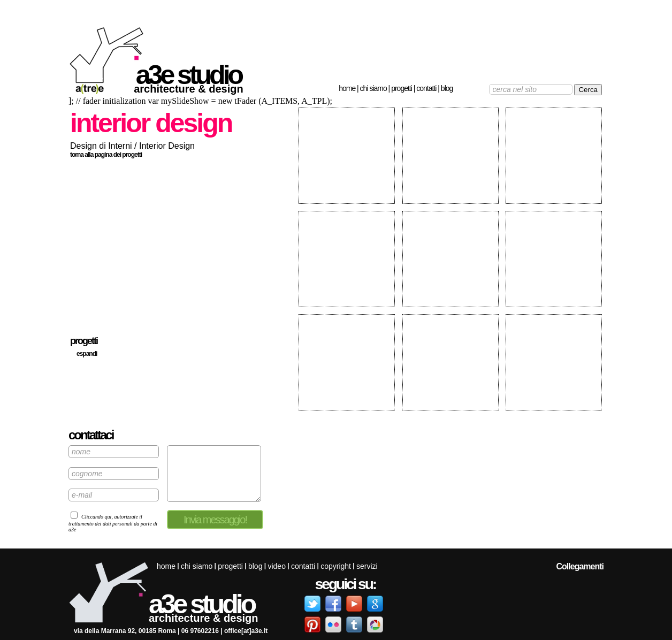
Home (347, 88)
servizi (367, 566)
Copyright (336, 566)
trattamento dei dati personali (101, 524)
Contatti (426, 88)
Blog (447, 88)
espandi (87, 354)
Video (276, 566)
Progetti (402, 88)
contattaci (91, 435)
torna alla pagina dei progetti (106, 155)
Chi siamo (373, 88)
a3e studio (189, 75)
